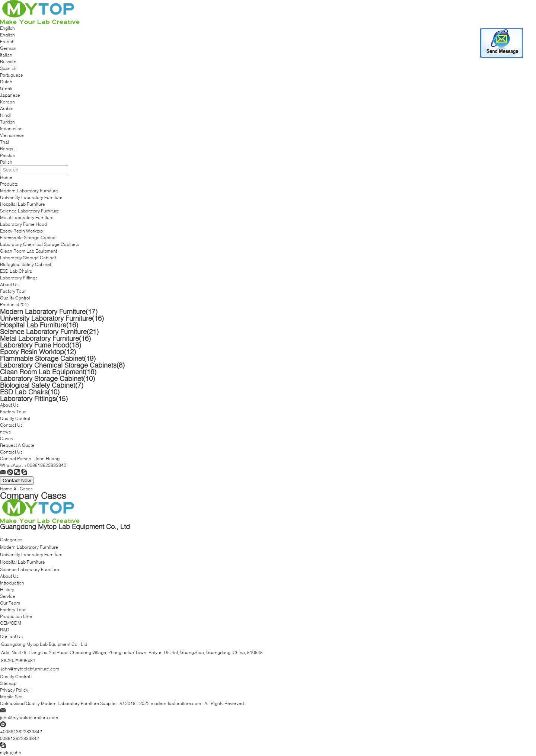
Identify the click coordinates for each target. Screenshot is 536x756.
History (7, 590)
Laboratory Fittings (19, 278)
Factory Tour (13, 291)
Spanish (8, 68)
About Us (9, 284)
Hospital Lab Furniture (23, 204)
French (7, 41)
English (7, 35)
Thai (4, 142)
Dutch (6, 82)
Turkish (7, 122)
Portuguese (12, 75)
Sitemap (8, 683)
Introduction (12, 583)
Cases (7, 438)
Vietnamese (12, 135)
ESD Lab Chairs (16, 271)
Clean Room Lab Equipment (28, 251)
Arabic (7, 108)
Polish (6, 162)
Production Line (16, 616)
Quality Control (15, 298)
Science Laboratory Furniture (30, 211)
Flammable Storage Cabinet (28, 238)
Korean (7, 102)
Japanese (10, 95)
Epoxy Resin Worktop (21, 231)
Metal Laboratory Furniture (27, 217)
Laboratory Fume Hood (23, 224)
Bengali (8, 149)
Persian (8, 155)
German (8, 48)
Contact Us (11, 425)
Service (8, 596)
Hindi (5, 115)
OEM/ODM (11, 623)
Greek (6, 88)
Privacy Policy (14, 690)
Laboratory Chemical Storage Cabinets (39, 244)
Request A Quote (17, 445)
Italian (6, 55)
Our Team (10, 603)
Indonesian (11, 129)
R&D (5, 630)
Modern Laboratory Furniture (29, 191)
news (5, 432)
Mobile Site (11, 697)
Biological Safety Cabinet (25, 264)
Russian (8, 62)
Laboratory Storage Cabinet (28, 258)
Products (9, 184)
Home (6, 177)
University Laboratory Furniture (31, 197)
